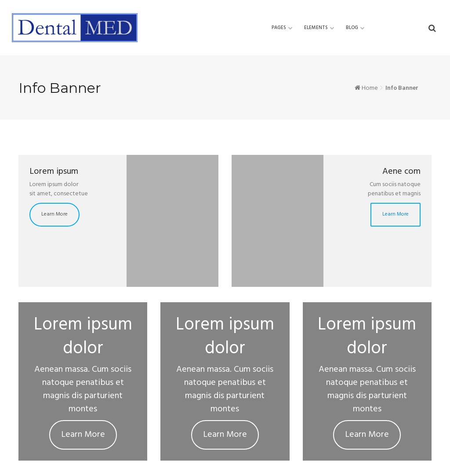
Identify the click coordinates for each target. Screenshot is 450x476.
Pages (279, 28)
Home (370, 88)
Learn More (54, 214)
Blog (352, 28)
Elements (316, 28)
